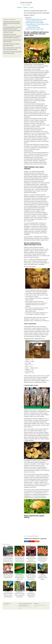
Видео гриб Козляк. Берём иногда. (35, 29)
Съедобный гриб (31, 536)
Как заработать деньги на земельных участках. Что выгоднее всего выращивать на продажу (12, 36)
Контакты (20, 604)
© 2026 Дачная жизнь (7, 604)
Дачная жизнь (26, 3)
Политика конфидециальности (23, 605)
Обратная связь (36, 604)
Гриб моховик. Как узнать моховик (35, 23)
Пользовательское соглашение (27, 604)
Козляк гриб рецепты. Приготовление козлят (37, 24)
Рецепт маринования (33, 26)
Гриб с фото (36, 536)
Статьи (31, 7)
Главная (19, 7)
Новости (25, 7)
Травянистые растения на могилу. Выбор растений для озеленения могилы (12, 23)
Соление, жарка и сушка (34, 27)
